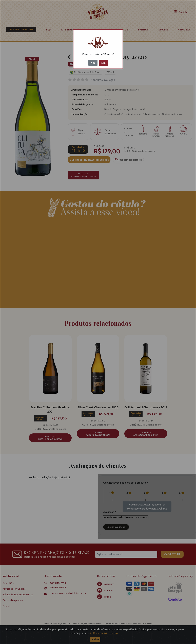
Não (93, 63)
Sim (103, 63)
